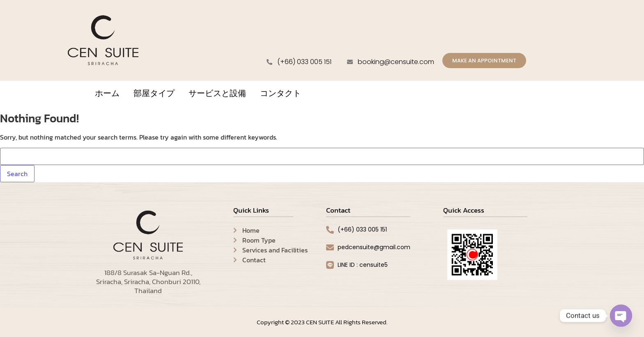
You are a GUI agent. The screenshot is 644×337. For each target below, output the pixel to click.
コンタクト (281, 95)
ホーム (107, 95)
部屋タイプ (154, 95)
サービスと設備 (217, 95)
